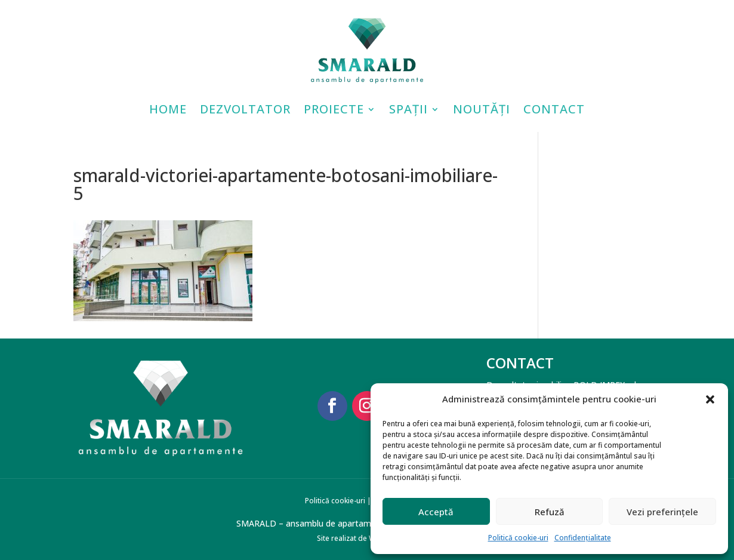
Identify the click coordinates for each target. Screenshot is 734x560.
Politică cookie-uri (518, 538)
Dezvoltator (245, 109)
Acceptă (436, 512)
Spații (408, 109)
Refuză (550, 512)
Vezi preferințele (662, 512)
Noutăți (482, 109)
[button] (710, 399)
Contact (554, 109)
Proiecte (334, 109)
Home (168, 109)
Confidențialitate (583, 538)
